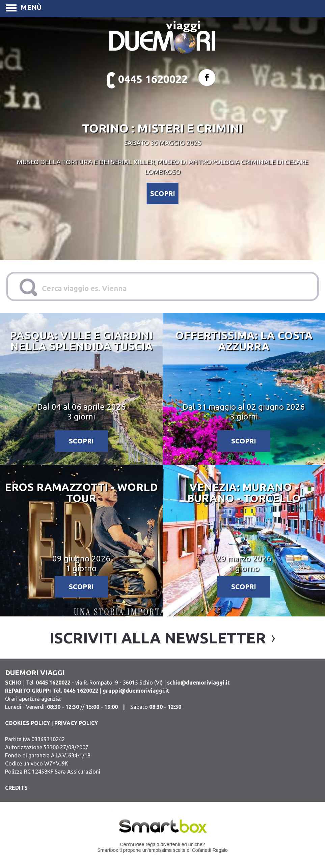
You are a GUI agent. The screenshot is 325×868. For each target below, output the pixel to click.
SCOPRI (163, 193)
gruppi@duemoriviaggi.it (136, 691)
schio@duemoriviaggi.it (198, 683)
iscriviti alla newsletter (158, 638)
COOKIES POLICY (28, 723)
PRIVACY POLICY (76, 723)
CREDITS (16, 788)
